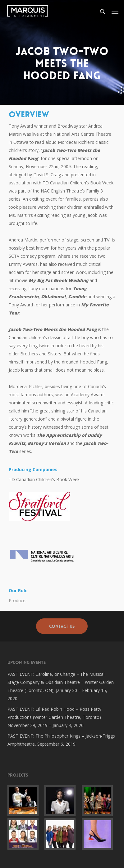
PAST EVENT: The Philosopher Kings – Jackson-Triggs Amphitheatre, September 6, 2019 (61, 740)
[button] (115, 12)
